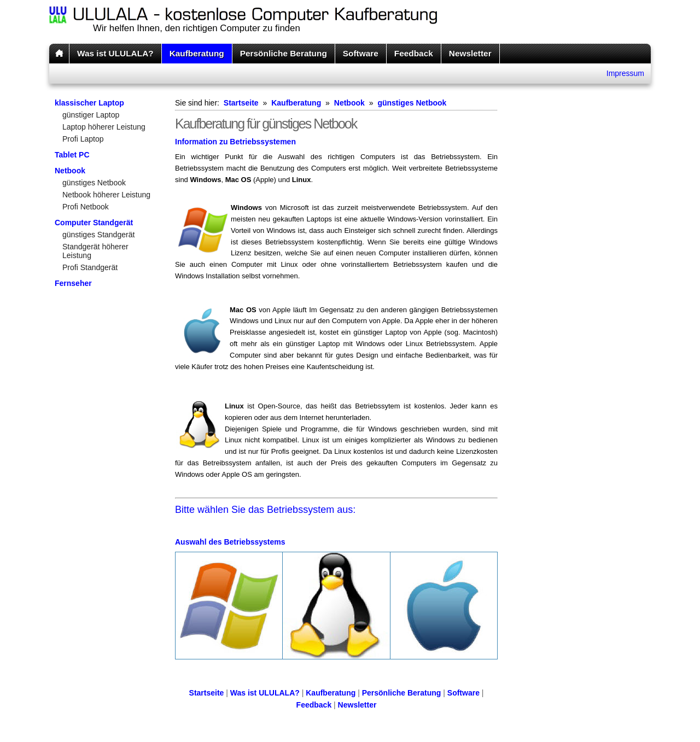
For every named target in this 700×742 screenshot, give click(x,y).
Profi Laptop (83, 139)
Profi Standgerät (90, 267)
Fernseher (73, 283)
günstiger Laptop (91, 115)
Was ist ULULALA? (115, 53)
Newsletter (470, 53)
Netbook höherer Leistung (106, 195)
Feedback (414, 53)
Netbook (70, 171)
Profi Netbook (86, 207)
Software (361, 53)
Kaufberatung (197, 53)
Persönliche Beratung (284, 53)
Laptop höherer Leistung (104, 127)
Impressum (625, 73)
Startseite (241, 103)
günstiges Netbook (94, 183)
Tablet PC (72, 155)
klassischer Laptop (89, 103)
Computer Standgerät (94, 223)
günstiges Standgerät (98, 235)
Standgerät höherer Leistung (95, 251)
